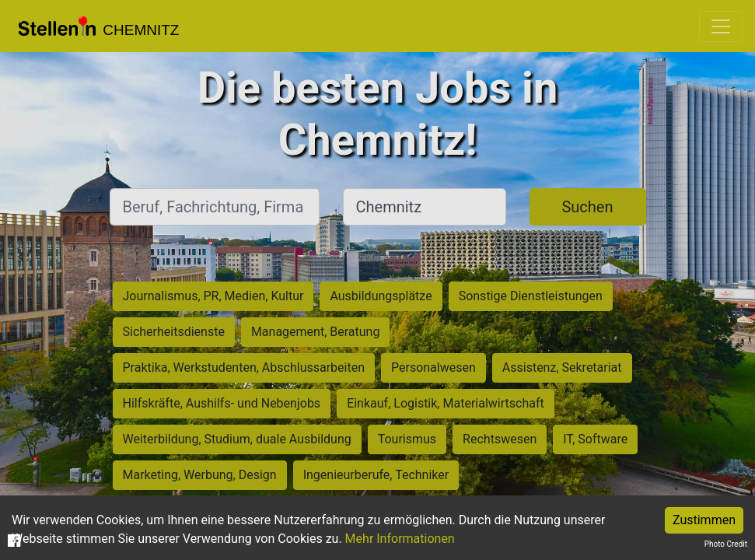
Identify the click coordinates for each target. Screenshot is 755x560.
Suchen (587, 207)
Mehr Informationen (400, 539)
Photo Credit (726, 544)
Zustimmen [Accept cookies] (704, 520)
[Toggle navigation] (721, 26)
